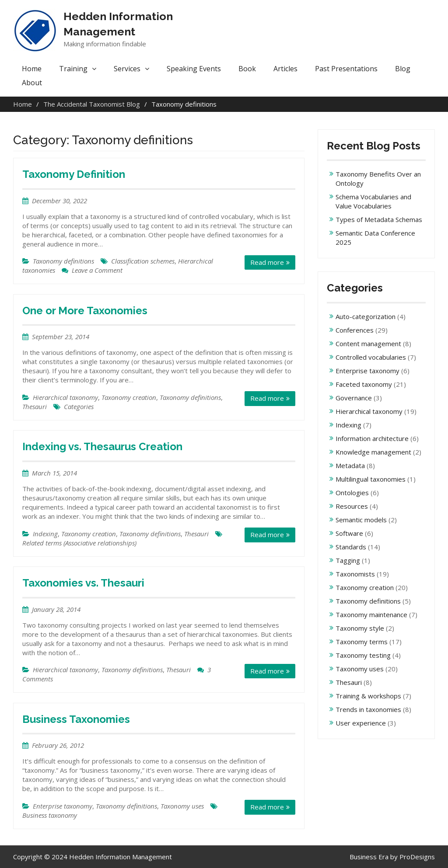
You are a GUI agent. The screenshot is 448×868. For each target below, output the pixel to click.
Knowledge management (373, 452)
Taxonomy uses (182, 806)
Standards (351, 547)
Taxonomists (355, 574)
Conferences (355, 330)
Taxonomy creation (129, 397)
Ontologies (352, 493)
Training (73, 69)
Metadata (350, 465)
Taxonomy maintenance (371, 615)
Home (32, 69)
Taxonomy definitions (63, 261)
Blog (403, 69)
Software (349, 533)
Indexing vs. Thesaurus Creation (102, 446)
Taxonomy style (360, 628)
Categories (79, 406)
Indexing (45, 534)
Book (247, 69)
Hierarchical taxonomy (65, 397)
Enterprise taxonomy (63, 806)
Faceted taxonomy (364, 384)
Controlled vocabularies (371, 357)
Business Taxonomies (76, 719)
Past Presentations (346, 69)
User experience (361, 723)
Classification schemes (143, 261)
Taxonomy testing (363, 655)
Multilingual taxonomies (371, 479)
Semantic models (361, 520)
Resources (352, 506)
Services (127, 69)
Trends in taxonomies (368, 709)
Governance (354, 398)
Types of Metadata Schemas (379, 219)
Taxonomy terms (362, 642)
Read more (267, 262)
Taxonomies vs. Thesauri (83, 583)
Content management (368, 344)
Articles (285, 69)
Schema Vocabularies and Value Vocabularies (373, 201)
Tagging (348, 560)
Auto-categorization (366, 316)
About (32, 83)
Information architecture (372, 438)
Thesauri (35, 406)
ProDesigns (417, 857)
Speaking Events (194, 69)
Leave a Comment (97, 270)
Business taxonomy (50, 815)
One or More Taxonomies (85, 311)
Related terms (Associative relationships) (79, 543)
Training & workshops (368, 696)
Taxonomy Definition (74, 174)
